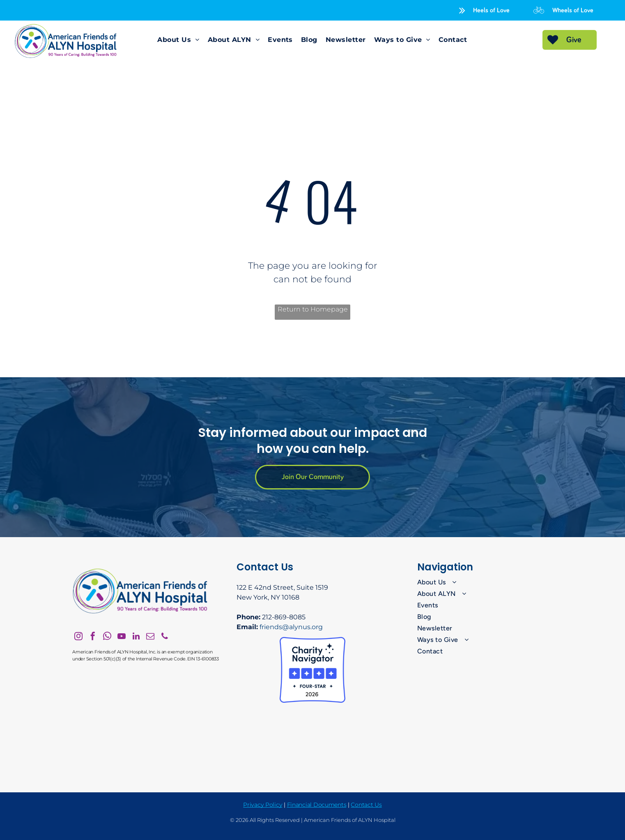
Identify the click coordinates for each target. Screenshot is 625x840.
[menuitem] (178, 40)
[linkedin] (136, 637)
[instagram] (78, 637)
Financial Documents (317, 805)
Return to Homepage (313, 309)
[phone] (165, 637)
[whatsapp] (107, 637)
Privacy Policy (263, 805)
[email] (150, 637)
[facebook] (93, 637)
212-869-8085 (284, 617)
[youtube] (122, 637)
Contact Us (366, 805)
